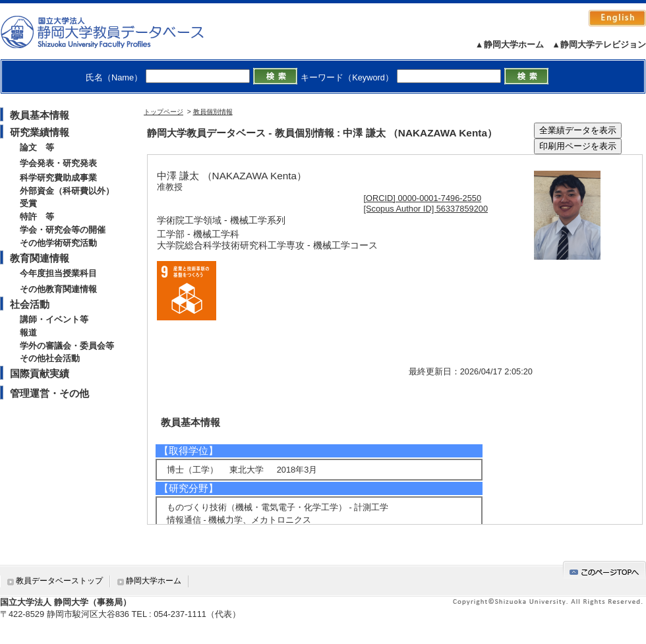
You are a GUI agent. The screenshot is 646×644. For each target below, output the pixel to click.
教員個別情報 (213, 112)
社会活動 (30, 304)
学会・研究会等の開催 (63, 230)
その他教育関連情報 (58, 289)
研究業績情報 (40, 132)
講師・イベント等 (54, 319)
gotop (604, 570)
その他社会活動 (50, 358)
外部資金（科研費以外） (67, 191)
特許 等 (37, 217)
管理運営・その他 (49, 393)
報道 (28, 333)
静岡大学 (116, 32)
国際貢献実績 (40, 373)
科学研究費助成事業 (58, 178)
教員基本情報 (40, 115)
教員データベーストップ (59, 581)
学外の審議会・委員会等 (67, 346)
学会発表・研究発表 (58, 163)
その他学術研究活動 (58, 243)
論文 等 (37, 147)
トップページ (163, 112)
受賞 (28, 203)
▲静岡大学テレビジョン (599, 44)
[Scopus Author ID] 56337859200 (426, 209)
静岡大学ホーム (154, 581)
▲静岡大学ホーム (510, 44)
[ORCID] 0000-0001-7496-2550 (423, 198)
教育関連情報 (40, 258)
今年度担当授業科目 (58, 273)
